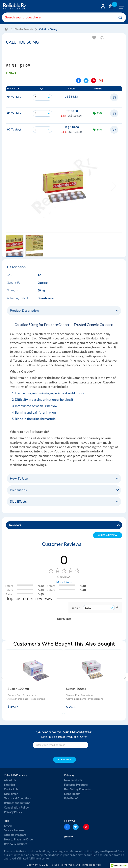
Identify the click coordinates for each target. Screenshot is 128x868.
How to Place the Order (19, 839)
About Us (10, 780)
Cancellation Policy (16, 807)
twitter (76, 827)
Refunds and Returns (17, 803)
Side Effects (18, 502)
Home (6, 29)
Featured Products (76, 785)
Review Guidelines (15, 844)
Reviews (15, 525)
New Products (73, 780)
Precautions (18, 490)
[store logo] (14, 6)
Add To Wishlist (94, 38)
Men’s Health (72, 794)
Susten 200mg (76, 689)
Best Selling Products (77, 789)
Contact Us (11, 789)
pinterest (86, 827)
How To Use (19, 479)
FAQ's (8, 826)
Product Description (24, 311)
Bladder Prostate (24, 29)
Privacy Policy (13, 812)
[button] (114, 186)
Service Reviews (14, 830)
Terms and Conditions (18, 798)
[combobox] (64, 17)
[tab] (64, 311)
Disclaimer (11, 794)
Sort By (76, 608)
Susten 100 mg (18, 689)
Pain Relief (71, 798)
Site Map (9, 785)
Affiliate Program (15, 835)
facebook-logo (67, 827)
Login (103, 7)
